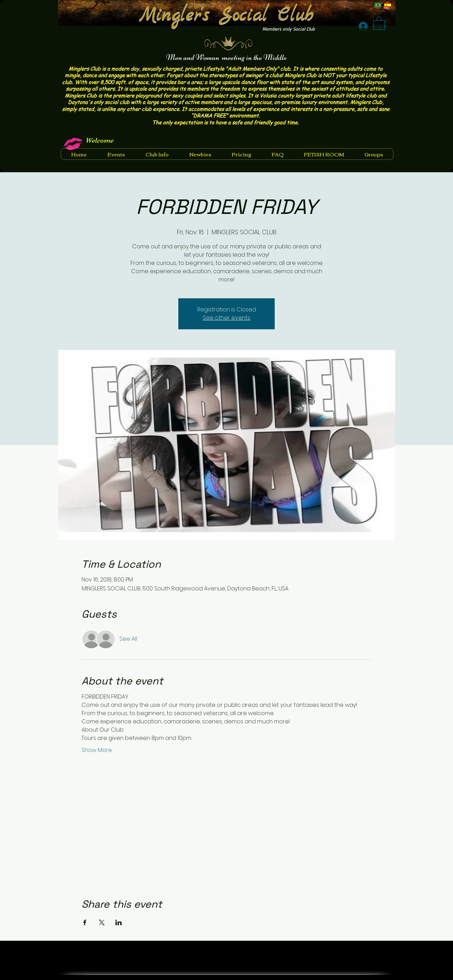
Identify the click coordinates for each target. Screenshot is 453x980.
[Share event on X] (102, 922)
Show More (97, 750)
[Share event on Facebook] (85, 922)
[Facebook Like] (368, 950)
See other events (226, 318)
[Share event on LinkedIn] (119, 922)
